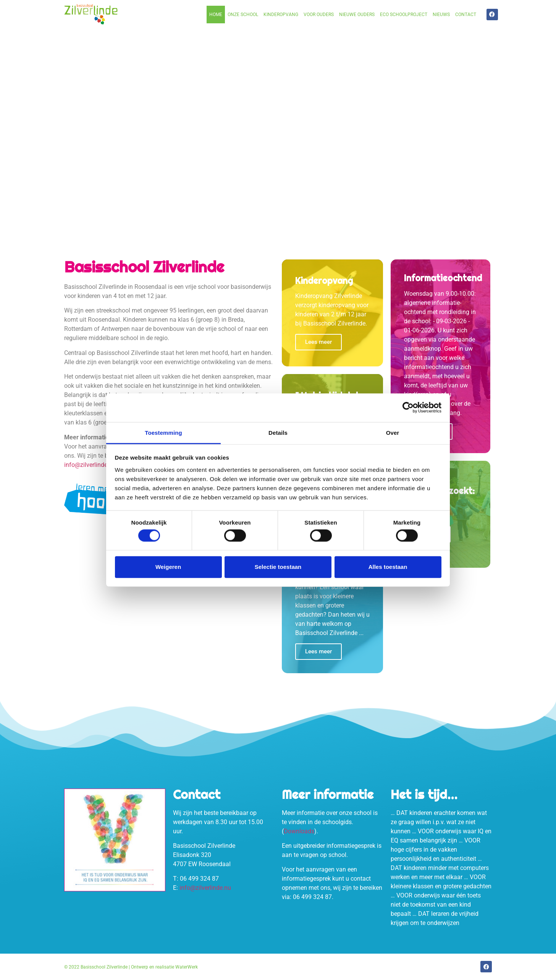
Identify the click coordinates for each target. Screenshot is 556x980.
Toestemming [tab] (163, 432)
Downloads (299, 831)
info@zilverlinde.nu (90, 465)
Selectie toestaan (278, 567)
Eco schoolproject (404, 15)
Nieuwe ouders (357, 15)
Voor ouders (319, 15)
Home (216, 15)
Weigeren (168, 567)
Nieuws (441, 15)
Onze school (243, 15)
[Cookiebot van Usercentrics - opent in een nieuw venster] (408, 408)
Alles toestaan (388, 567)
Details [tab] (278, 432)
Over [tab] (393, 432)
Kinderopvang (281, 15)
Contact (466, 15)
